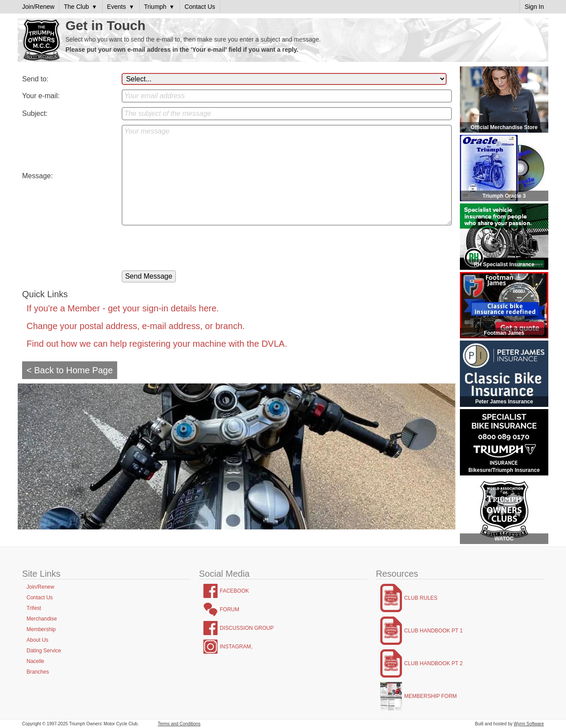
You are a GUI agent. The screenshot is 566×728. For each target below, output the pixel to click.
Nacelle (35, 661)
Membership (41, 629)
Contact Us (40, 598)
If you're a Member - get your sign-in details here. (123, 308)
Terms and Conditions (179, 724)
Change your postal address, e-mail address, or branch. (136, 326)
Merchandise (42, 619)
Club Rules (421, 598)
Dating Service (44, 651)
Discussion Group (247, 628)
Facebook (234, 591)
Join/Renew (40, 587)
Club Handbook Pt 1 (433, 631)
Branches (38, 672)
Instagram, (236, 647)
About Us (37, 640)
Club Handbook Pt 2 (433, 663)
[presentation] (189, 249)
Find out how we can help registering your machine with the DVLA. (157, 344)
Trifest (34, 608)
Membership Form (430, 696)
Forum (229, 609)
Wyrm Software (529, 724)
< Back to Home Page (70, 370)
